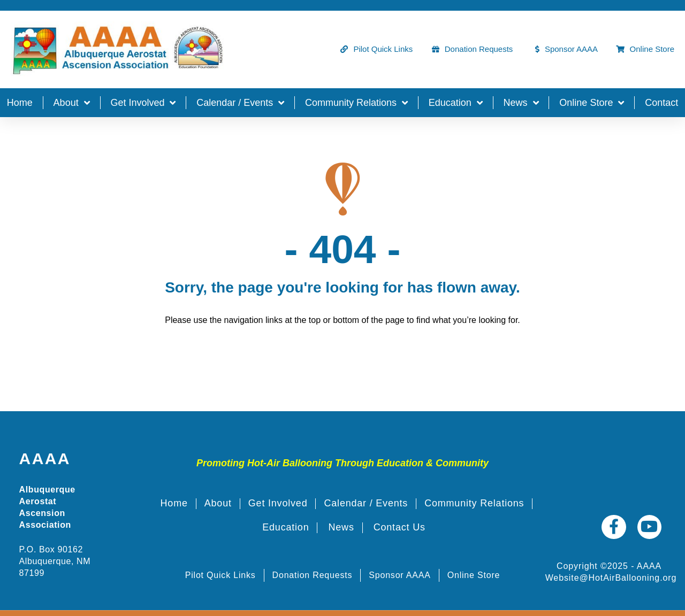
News (521, 103)
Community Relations (356, 103)
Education (456, 103)
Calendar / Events (240, 103)
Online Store (592, 103)
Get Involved (143, 103)
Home (20, 103)
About (72, 103)
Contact (661, 103)
